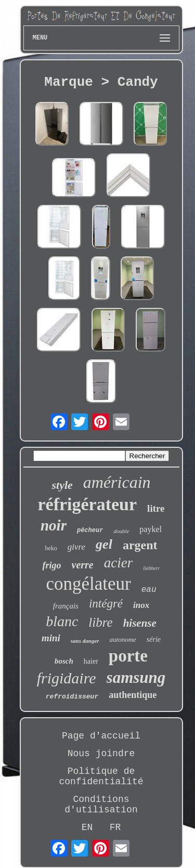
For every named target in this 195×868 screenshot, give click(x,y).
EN (87, 827)
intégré (106, 604)
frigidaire (67, 678)
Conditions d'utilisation (101, 805)
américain (117, 482)
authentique (133, 695)
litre (156, 508)
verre (83, 565)
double (121, 531)
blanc (62, 621)
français (66, 606)
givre (76, 547)
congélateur (88, 584)
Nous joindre (101, 754)
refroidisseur (72, 697)
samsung (136, 677)
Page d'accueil (101, 736)
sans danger (85, 641)
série (154, 639)
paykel (151, 529)
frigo (52, 565)
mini (51, 638)
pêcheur (90, 530)
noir (54, 525)
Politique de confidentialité (101, 776)
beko (51, 548)
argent (140, 545)
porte (128, 656)
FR (115, 827)
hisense (140, 623)
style (62, 485)
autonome (123, 639)
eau (149, 590)
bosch (64, 661)
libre (100, 622)
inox (141, 605)
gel (104, 544)
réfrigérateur (87, 504)
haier (91, 661)
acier (118, 563)
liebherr (151, 568)
